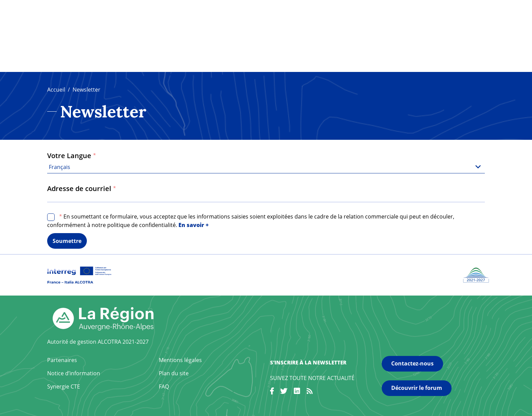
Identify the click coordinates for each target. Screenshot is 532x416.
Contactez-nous (412, 363)
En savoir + (194, 225)
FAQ (164, 386)
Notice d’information (74, 373)
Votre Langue (69, 156)
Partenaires (62, 360)
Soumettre (67, 241)
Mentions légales (180, 360)
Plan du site (174, 373)
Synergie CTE (64, 386)
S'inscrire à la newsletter (308, 362)
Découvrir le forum (417, 388)
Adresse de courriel (79, 188)
